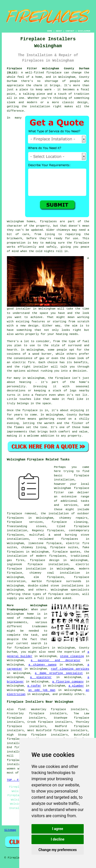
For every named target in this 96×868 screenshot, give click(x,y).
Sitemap (10, 830)
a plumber (76, 686)
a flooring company (68, 682)
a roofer (34, 686)
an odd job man (42, 690)
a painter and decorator (56, 660)
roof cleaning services (70, 669)
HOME (50, 31)
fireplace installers (32, 648)
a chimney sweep (42, 665)
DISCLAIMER (84, 31)
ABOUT (59, 31)
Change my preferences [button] (57, 850)
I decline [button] (57, 839)
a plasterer (41, 677)
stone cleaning (72, 656)
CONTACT (70, 31)
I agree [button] (57, 829)
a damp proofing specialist (59, 673)
